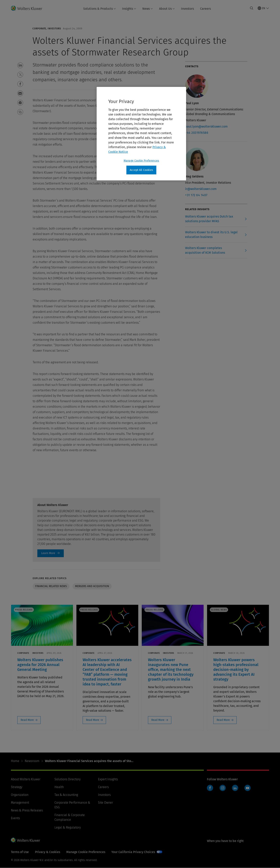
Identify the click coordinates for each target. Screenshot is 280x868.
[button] (20, 65)
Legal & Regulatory (68, 827)
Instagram (223, 788)
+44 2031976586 (197, 133)
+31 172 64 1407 (196, 195)
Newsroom (32, 761)
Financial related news (51, 586)
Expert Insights (108, 779)
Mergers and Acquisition (92, 586)
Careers (205, 9)
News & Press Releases (27, 810)
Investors (187, 9)
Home (15, 761)
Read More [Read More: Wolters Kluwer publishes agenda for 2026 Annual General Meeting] (27, 720)
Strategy (17, 787)
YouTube (248, 788)
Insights (129, 9)
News (148, 9)
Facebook (210, 788)
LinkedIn (235, 788)
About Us (167, 9)
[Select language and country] (263, 8)
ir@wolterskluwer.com (201, 189)
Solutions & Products (100, 9)
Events (15, 818)
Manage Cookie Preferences (86, 852)
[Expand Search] (252, 8)
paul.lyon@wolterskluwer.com (206, 126)
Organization (20, 795)
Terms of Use (20, 852)
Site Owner (105, 803)
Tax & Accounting (66, 795)
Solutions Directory (67, 779)
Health (59, 787)
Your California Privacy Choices (133, 852)
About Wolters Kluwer (26, 779)
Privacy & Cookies (48, 852)
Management (20, 803)
